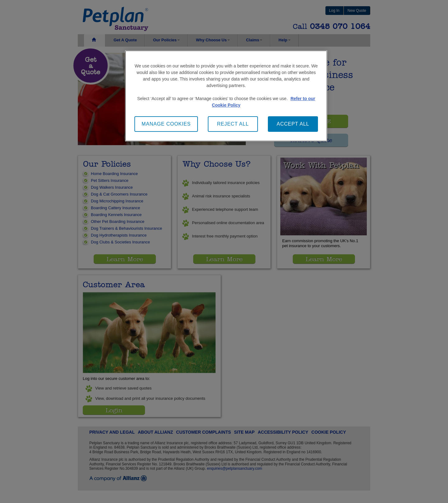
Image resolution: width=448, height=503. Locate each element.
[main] (226, 96)
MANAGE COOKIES (166, 124)
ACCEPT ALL (293, 124)
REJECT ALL (233, 124)
